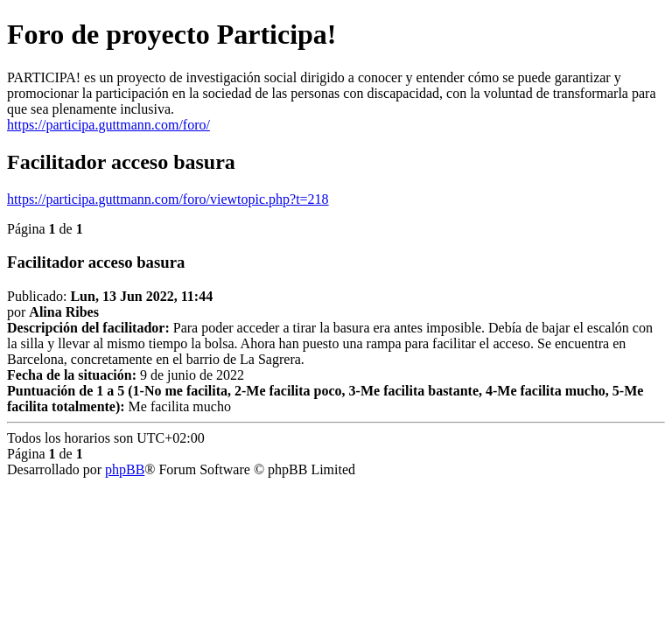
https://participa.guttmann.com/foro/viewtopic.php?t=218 (168, 199)
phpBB (125, 469)
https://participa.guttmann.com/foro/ (108, 125)
